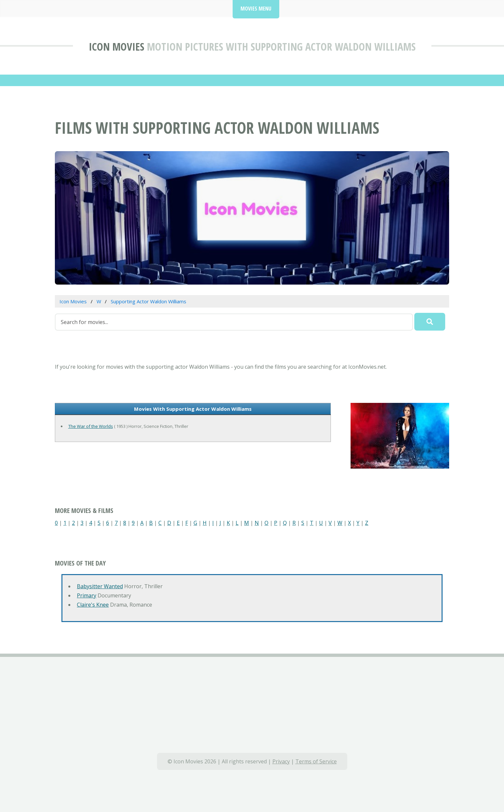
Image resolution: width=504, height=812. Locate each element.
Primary (87, 595)
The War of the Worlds (91, 426)
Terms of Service (316, 761)
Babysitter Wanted (100, 586)
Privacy (281, 761)
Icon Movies (116, 46)
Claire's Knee (93, 605)
